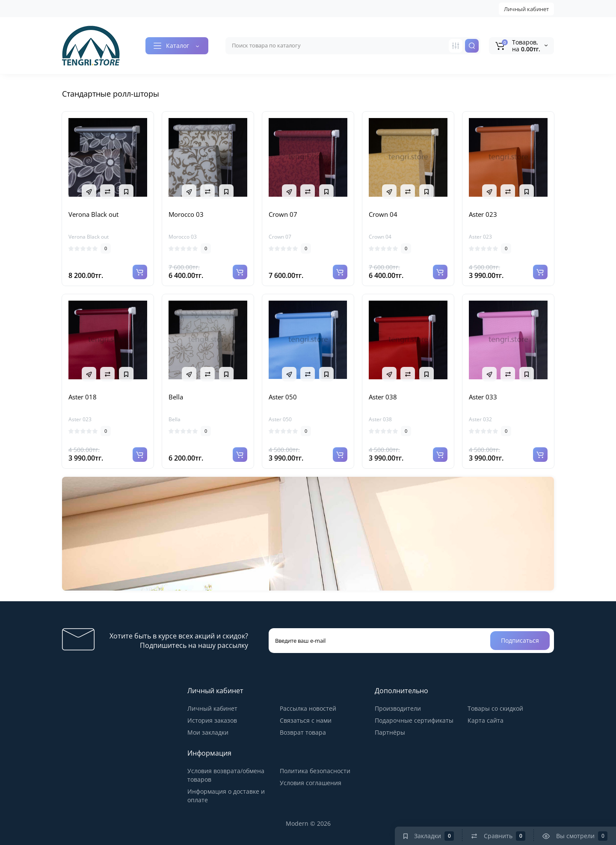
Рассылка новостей (308, 708)
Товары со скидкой (495, 708)
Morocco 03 (186, 214)
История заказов (212, 720)
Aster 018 (83, 397)
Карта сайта (486, 720)
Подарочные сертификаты (414, 720)
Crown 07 (283, 214)
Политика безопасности (315, 771)
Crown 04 (383, 214)
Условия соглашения (311, 783)
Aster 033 (483, 397)
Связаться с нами (306, 720)
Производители (398, 708)
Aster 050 (283, 397)
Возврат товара (303, 732)
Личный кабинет (526, 9)
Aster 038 (383, 397)
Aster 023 (483, 214)
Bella (176, 397)
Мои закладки (208, 732)
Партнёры (390, 732)
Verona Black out (93, 214)
